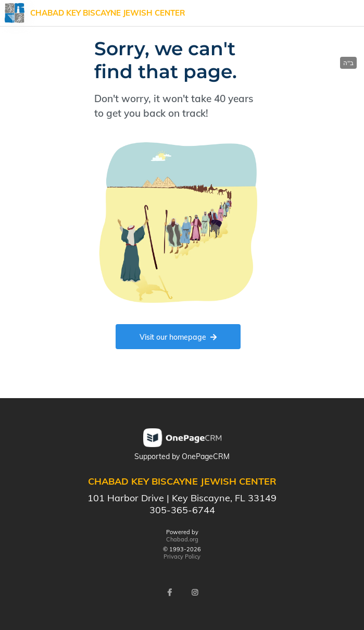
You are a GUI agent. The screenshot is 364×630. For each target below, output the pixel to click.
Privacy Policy (182, 557)
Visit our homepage (178, 337)
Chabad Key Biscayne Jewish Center (108, 13)
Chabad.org (182, 539)
